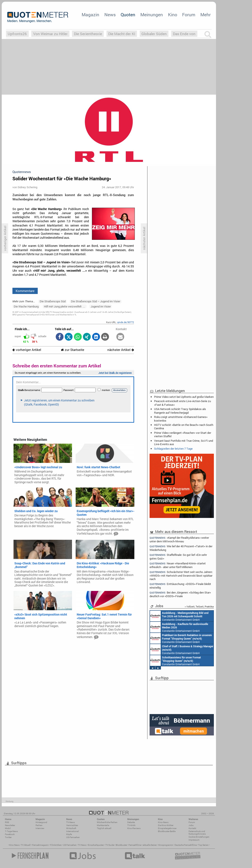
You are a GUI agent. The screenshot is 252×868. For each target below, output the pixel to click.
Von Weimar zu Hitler (50, 34)
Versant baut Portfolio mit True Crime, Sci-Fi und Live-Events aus (184, 442)
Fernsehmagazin (40, 845)
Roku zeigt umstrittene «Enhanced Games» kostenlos (181, 419)
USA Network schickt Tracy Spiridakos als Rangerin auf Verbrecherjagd (180, 411)
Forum (189, 15)
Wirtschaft (71, 828)
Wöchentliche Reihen (107, 822)
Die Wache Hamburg (26, 306)
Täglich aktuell (104, 828)
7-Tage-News (11, 831)
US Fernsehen (70, 845)
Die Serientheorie (88, 34)
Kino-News (163, 822)
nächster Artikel (121, 350)
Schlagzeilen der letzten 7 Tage (173, 449)
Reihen (39, 825)
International (73, 831)
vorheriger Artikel (27, 350)
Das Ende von (184, 34)
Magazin (90, 15)
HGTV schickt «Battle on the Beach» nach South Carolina (184, 427)
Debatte (131, 822)
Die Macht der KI (122, 34)
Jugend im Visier (101, 306)
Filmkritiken (56, 845)
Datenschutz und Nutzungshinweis (197, 833)
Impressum (194, 840)
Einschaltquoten (96, 845)
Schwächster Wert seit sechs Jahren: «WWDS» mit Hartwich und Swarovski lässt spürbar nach (181, 575)
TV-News (70, 822)
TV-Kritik (131, 825)
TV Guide (110, 845)
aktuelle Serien (150, 845)
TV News (82, 845)
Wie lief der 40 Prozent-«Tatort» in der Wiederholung (181, 548)
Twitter (8, 837)
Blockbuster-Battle (167, 831)
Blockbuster (121, 845)
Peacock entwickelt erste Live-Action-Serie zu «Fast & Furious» (182, 403)
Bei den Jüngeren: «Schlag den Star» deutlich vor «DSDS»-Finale (180, 594)
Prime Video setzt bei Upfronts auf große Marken (184, 397)
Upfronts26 (17, 34)
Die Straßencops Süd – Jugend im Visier (96, 301)
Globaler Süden (154, 34)
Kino (173, 15)
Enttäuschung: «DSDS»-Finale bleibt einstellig (180, 586)
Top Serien (203, 845)
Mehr (205, 15)
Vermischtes (72, 825)
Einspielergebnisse (167, 828)
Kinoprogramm (166, 845)
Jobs (191, 825)
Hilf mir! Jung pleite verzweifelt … (64, 306)
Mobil (8, 828)
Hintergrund (41, 822)
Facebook (10, 834)
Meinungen (152, 15)
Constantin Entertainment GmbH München (179, 616)
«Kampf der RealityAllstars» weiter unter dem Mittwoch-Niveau (179, 539)
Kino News (14, 845)
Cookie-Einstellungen (199, 837)
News (110, 15)
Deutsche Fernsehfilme (186, 845)
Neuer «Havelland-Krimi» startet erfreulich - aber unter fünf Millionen (178, 565)
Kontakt (192, 828)
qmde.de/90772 (126, 322)
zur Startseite (73, 350)
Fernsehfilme (135, 845)
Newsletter (10, 825)
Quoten (128, 15)
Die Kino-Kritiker (166, 825)
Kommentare (25, 291)
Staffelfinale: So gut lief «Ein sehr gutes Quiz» (178, 557)
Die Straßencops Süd (53, 301)
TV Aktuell (26, 845)
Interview (40, 828)
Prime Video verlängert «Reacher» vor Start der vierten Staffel (183, 434)
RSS (7, 822)
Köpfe (69, 834)
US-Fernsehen (73, 837)
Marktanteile (103, 825)
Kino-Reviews (134, 828)
